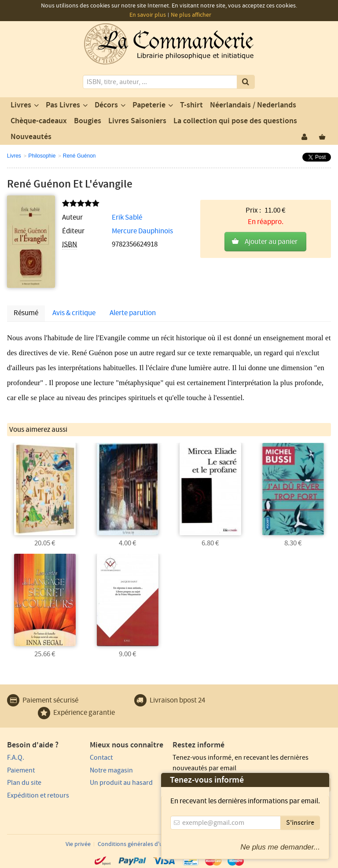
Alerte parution (133, 313)
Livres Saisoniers (137, 121)
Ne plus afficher (191, 15)
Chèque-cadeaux (39, 121)
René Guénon (79, 156)
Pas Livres (63, 105)
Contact (101, 758)
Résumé (26, 313)
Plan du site (24, 783)
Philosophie (42, 156)
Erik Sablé (127, 217)
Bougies (88, 121)
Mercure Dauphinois (142, 231)
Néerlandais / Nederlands (253, 105)
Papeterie (149, 105)
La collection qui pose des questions (235, 121)
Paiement (21, 770)
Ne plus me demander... (280, 847)
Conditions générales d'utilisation (142, 844)
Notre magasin (111, 770)
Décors (106, 105)
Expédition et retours (38, 795)
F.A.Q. (16, 758)
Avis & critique (74, 313)
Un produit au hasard (121, 783)
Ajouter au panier (271, 242)
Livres (21, 105)
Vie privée (78, 844)
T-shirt (191, 105)
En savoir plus (148, 15)
